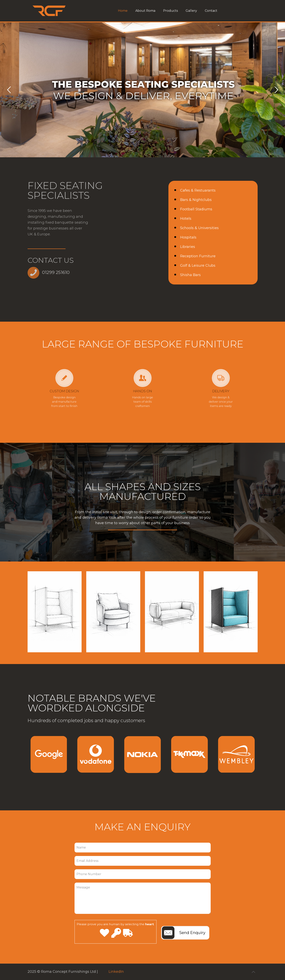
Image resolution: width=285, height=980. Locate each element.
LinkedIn (116, 972)
